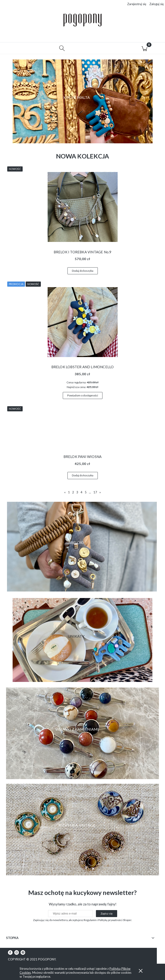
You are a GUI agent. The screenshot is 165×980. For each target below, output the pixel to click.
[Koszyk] (144, 49)
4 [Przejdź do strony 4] (81, 493)
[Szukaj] (62, 49)
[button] (21, 49)
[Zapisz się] (107, 914)
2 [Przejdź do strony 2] (73, 493)
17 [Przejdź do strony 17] (95, 493)
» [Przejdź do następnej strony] (100, 493)
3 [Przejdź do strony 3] (77, 493)
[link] (82, 734)
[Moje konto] (103, 50)
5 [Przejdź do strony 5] (86, 493)
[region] (82, 102)
